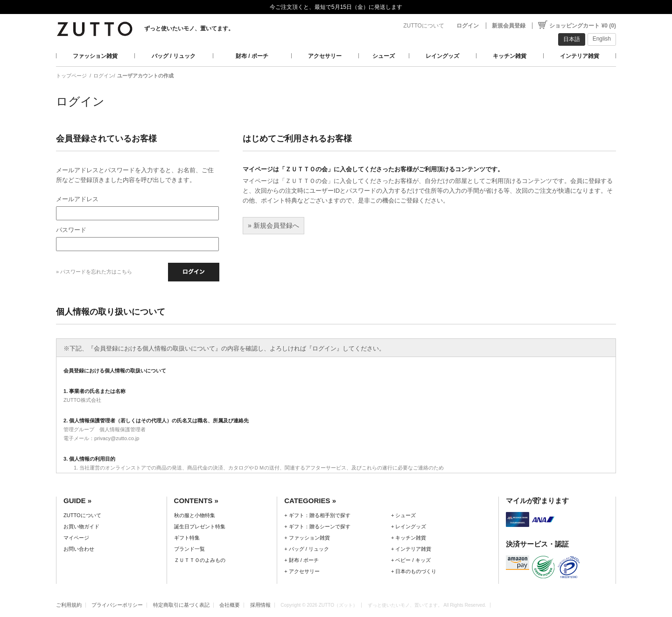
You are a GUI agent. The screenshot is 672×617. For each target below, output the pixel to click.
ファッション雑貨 (95, 56)
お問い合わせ (79, 549)
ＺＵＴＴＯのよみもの (200, 560)
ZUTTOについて (424, 26)
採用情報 (260, 605)
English (602, 39)
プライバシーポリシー (117, 605)
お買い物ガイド (81, 526)
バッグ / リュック (174, 56)
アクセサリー (325, 56)
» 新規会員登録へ (273, 225)
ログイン (468, 26)
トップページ (71, 76)
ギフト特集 (187, 538)
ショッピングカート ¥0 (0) (583, 26)
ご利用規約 (69, 605)
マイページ (76, 538)
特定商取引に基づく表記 (181, 605)
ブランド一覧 (189, 549)
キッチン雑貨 (510, 56)
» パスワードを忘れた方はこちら (94, 272)
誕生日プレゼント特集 (200, 526)
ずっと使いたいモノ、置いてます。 (189, 28)
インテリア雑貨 (580, 56)
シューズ (384, 56)
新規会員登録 (509, 26)
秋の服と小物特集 (195, 515)
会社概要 (230, 605)
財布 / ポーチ (252, 56)
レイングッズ (442, 56)
